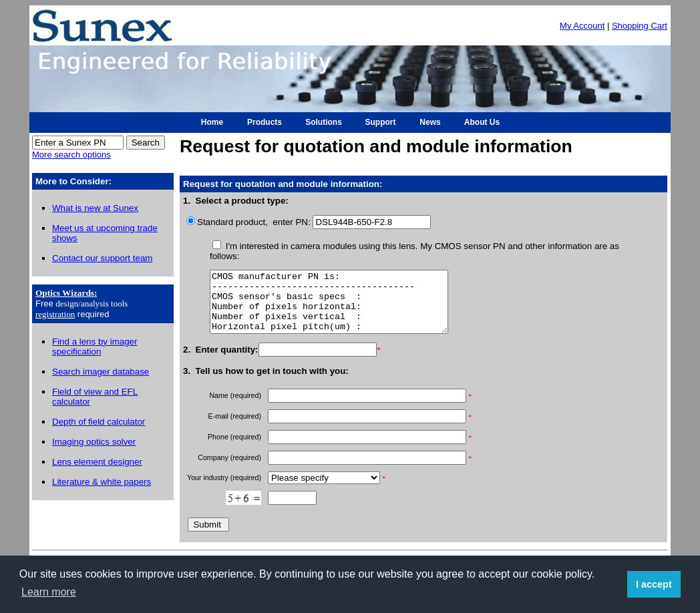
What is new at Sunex (95, 208)
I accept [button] (654, 584)
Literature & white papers (102, 482)
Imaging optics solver (94, 442)
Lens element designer (97, 462)
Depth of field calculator (99, 422)
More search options (71, 155)
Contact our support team (102, 258)
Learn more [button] (49, 592)
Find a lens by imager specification (95, 347)
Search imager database (101, 372)
